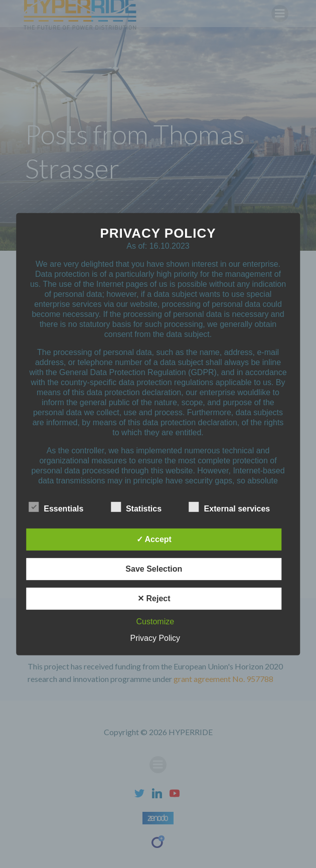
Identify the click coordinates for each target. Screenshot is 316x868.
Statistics (136, 507)
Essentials (56, 507)
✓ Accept (154, 539)
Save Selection (154, 569)
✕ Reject (154, 598)
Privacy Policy (155, 638)
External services (230, 507)
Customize (155, 622)
